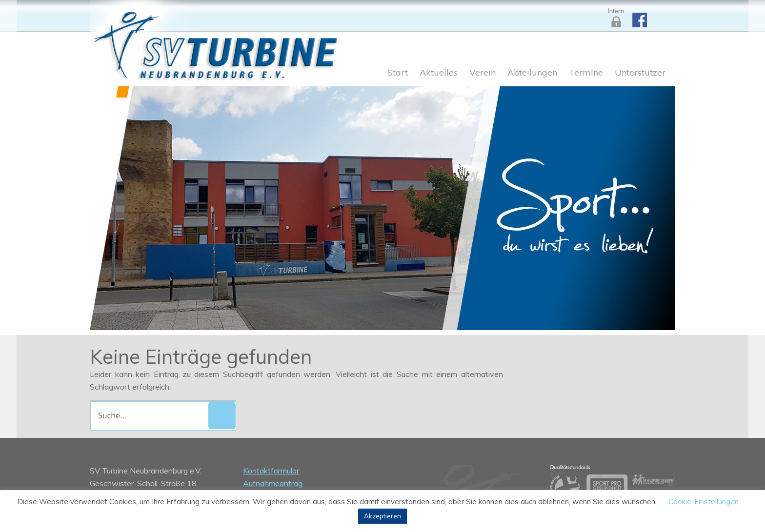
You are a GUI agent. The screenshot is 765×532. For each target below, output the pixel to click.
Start (398, 73)
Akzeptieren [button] (382, 516)
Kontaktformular (271, 471)
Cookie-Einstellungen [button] (704, 502)
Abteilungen (532, 73)
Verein (483, 73)
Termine (586, 73)
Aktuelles (439, 73)
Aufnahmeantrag (273, 483)
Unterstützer (640, 73)
